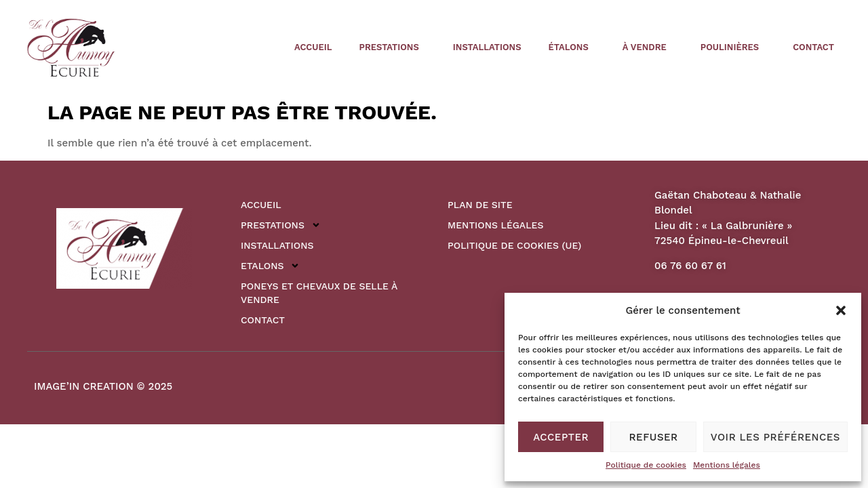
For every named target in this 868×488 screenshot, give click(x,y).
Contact (813, 47)
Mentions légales (727, 465)
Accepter (561, 437)
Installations (487, 47)
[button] (841, 310)
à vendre (648, 47)
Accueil (313, 47)
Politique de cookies (646, 465)
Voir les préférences (775, 437)
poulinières (733, 47)
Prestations (393, 47)
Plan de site (480, 205)
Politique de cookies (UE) (514, 245)
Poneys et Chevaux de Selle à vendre (319, 293)
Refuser (654, 437)
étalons (572, 47)
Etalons (270, 266)
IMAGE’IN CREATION (84, 386)
